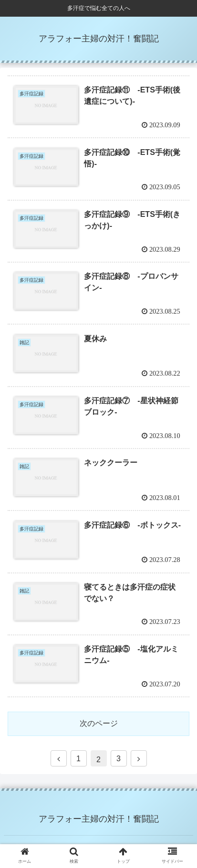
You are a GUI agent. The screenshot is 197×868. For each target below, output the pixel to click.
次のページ (99, 723)
